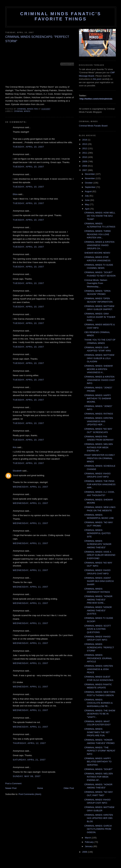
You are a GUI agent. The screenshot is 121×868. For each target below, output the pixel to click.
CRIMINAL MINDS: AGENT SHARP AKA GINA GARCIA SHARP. (99, 581)
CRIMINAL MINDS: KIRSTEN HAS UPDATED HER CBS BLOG (99, 818)
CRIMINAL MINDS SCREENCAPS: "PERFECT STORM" (99, 647)
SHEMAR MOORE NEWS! (97, 253)
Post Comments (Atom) (30, 794)
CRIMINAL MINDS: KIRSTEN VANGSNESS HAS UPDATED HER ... (99, 421)
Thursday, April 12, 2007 (29, 743)
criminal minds (22, 111)
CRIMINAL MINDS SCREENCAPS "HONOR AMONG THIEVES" (98, 544)
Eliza (15, 194)
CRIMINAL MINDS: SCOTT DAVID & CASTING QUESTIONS (98, 629)
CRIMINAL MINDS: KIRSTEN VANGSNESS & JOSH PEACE (99, 669)
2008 (85, 166)
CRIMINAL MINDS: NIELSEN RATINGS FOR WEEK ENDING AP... (99, 447)
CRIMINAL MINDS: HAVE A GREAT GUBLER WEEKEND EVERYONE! (100, 555)
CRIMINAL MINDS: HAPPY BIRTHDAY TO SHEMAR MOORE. (98, 399)
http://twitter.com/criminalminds (96, 99)
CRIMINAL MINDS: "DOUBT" (98, 769)
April (87, 209)
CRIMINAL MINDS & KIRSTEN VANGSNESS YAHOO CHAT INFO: (100, 380)
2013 (85, 144)
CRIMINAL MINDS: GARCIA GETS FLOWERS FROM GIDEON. (98, 829)
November (90, 178)
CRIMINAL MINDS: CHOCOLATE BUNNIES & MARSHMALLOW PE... (98, 703)
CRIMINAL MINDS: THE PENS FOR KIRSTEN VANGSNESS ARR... (100, 484)
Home (40, 788)
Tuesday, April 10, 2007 (28, 147)
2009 (85, 161)
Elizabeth (17, 471)
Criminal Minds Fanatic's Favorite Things (61, 16)
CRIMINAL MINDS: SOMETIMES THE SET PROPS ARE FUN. (97, 732)
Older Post (69, 788)
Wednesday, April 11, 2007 (31, 487)
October (89, 183)
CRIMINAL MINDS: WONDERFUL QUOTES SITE (97, 533)
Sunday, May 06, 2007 (27, 776)
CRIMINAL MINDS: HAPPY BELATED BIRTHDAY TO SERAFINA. (98, 762)
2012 (85, 148)
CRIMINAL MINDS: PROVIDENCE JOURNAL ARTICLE (98, 658)
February (90, 842)
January (89, 846)
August (89, 191)
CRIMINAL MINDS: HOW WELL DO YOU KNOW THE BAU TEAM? (100, 216)
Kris (15, 447)
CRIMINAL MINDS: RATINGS (99, 414)
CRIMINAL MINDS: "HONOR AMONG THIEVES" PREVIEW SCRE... (98, 600)
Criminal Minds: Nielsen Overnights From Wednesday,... (96, 283)
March (88, 838)
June (88, 200)
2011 (85, 153)
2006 (85, 852)
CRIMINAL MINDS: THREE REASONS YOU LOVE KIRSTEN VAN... (98, 234)
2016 (85, 140)
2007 (85, 170)
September (90, 187)
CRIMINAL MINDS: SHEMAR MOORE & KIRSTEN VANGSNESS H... (99, 369)
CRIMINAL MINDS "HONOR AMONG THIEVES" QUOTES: (98, 610)
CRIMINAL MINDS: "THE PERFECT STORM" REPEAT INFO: (100, 751)
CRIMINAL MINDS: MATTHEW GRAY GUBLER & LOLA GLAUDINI (99, 358)
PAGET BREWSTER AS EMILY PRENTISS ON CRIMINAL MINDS (100, 458)
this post (97, 79)
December (90, 174)
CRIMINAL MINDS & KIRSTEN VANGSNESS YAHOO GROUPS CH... (99, 245)
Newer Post (11, 788)
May (87, 204)
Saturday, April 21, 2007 (29, 760)
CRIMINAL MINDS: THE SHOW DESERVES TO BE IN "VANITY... (100, 714)
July (87, 196)
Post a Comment (13, 783)
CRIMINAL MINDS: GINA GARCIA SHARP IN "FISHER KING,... (100, 317)
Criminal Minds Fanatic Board (93, 126)
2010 (85, 157)
